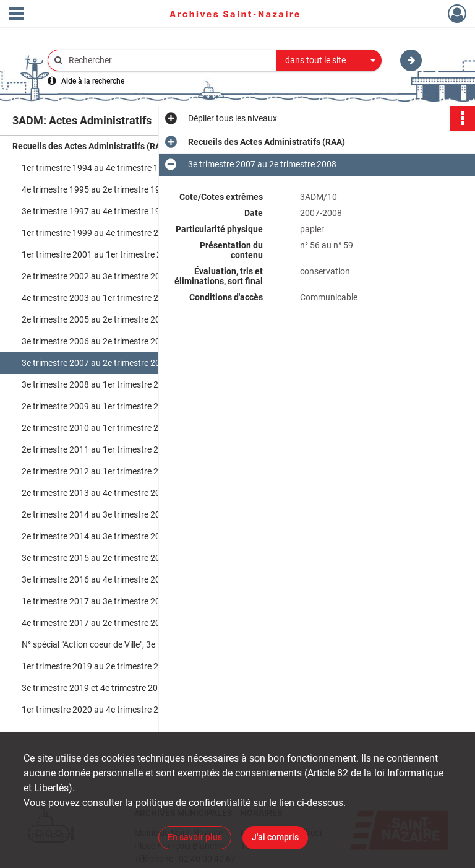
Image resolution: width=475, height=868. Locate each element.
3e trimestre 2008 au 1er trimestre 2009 (97, 384)
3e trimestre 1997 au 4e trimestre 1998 (96, 211)
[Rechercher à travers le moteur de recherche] (168, 60)
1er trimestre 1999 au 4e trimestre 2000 (97, 233)
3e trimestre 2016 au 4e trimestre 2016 (96, 579)
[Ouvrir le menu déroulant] (17, 15)
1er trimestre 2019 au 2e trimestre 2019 (97, 666)
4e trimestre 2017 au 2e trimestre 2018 (96, 623)
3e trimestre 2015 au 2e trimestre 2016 (96, 558)
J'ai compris (275, 837)
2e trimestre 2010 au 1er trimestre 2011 (97, 428)
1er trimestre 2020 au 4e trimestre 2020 (97, 710)
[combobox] (329, 61)
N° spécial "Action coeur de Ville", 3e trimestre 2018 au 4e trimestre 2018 (145, 644)
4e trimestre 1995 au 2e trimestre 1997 (96, 189)
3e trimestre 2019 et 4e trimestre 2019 (95, 688)
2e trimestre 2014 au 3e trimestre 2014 (96, 514)
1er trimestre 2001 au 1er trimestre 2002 (99, 254)
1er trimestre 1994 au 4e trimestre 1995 (97, 168)
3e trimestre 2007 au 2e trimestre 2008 (96, 363)
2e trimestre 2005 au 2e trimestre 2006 (96, 319)
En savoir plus (195, 837)
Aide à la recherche (93, 81)
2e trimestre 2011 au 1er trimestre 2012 (97, 449)
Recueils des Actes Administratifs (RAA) (91, 146)
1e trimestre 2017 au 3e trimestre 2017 (96, 601)
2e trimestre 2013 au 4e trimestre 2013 (96, 493)
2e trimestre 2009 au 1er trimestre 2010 (97, 406)
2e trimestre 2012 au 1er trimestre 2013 (97, 471)
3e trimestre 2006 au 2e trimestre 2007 (96, 341)
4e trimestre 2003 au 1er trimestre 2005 (97, 298)
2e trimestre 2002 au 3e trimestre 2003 (96, 276)
